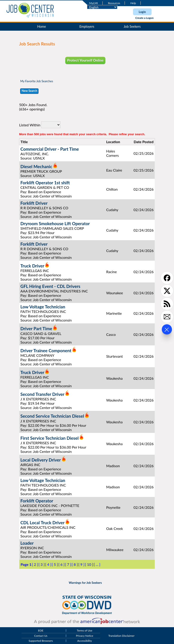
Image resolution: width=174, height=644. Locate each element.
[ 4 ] (48, 564)
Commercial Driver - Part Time (50, 149)
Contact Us (41, 636)
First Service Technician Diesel (50, 438)
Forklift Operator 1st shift (45, 183)
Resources (114, 3)
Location (113, 142)
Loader (27, 543)
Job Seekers (132, 26)
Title (24, 142)
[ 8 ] (75, 564)
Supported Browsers (41, 641)
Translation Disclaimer (121, 636)
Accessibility (85, 641)
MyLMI (94, 3)
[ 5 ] (55, 564)
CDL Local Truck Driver (42, 523)
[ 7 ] (68, 564)
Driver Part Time (36, 329)
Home (41, 26)
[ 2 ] (35, 564)
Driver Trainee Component (46, 351)
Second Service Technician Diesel (52, 416)
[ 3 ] (42, 564)
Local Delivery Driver (41, 460)
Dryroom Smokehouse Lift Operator (55, 223)
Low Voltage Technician (43, 307)
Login (142, 12)
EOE (41, 631)
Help (133, 3)
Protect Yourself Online (85, 60)
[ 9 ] (81, 564)
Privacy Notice (85, 636)
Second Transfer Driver (42, 394)
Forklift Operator (37, 501)
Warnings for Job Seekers (85, 583)
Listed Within (30, 125)
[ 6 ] (62, 564)
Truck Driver (32, 266)
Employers (87, 26)
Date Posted (144, 142)
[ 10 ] (89, 564)
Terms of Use (85, 631)
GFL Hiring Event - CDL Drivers (50, 286)
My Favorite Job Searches (37, 81)
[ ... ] (97, 564)
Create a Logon (144, 18)
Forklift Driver (34, 203)
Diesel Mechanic (36, 166)
